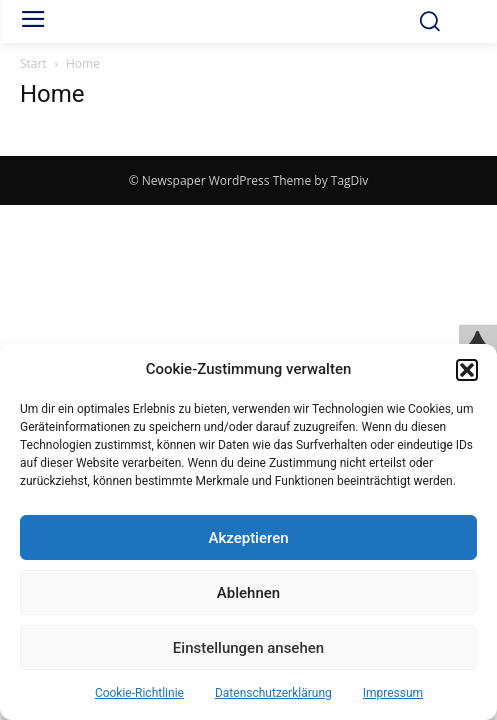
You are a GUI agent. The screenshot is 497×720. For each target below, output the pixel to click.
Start (33, 63)
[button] (467, 370)
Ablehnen (248, 593)
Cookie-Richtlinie (139, 693)
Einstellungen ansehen (248, 648)
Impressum (393, 693)
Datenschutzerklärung (273, 693)
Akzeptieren (248, 538)
